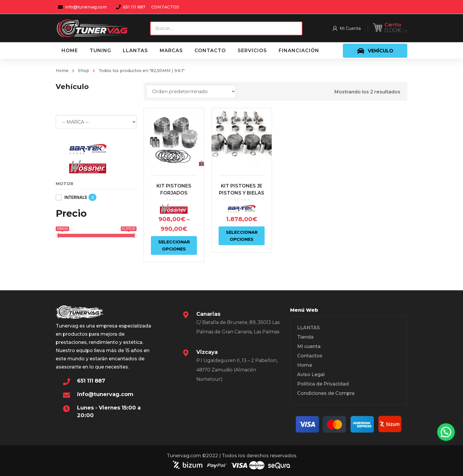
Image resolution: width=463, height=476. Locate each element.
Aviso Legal (311, 375)
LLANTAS (308, 328)
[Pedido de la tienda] (191, 91)
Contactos (310, 356)
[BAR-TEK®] (88, 149)
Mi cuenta (309, 346)
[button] (446, 432)
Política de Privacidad (323, 384)
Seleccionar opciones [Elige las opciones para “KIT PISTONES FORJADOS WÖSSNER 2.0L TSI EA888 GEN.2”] (174, 245)
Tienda (305, 337)
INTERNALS (76, 197)
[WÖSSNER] (88, 167)
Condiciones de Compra (326, 393)
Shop (84, 71)
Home (62, 71)
